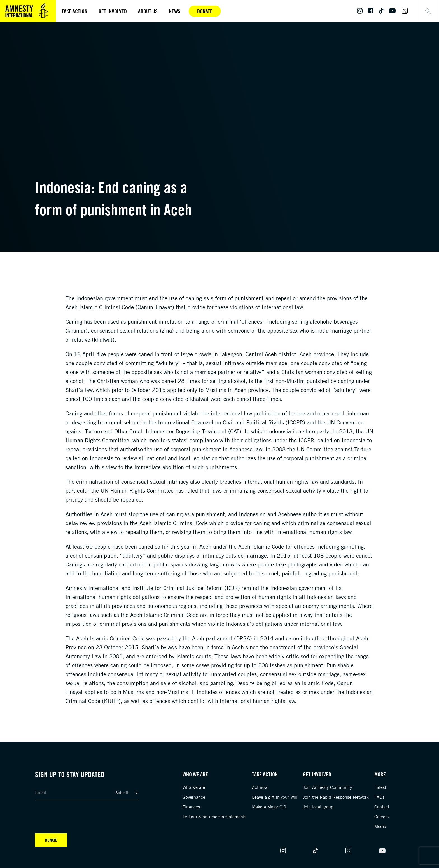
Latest (380, 787)
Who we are (194, 787)
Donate (205, 11)
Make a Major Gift (269, 807)
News (175, 11)
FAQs (379, 797)
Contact (382, 807)
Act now (260, 787)
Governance (194, 797)
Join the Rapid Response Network (336, 797)
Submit (122, 793)
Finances (191, 807)
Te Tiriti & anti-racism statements (214, 817)
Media (380, 826)
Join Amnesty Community (327, 787)
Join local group (318, 807)
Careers (381, 817)
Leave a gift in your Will (275, 797)
